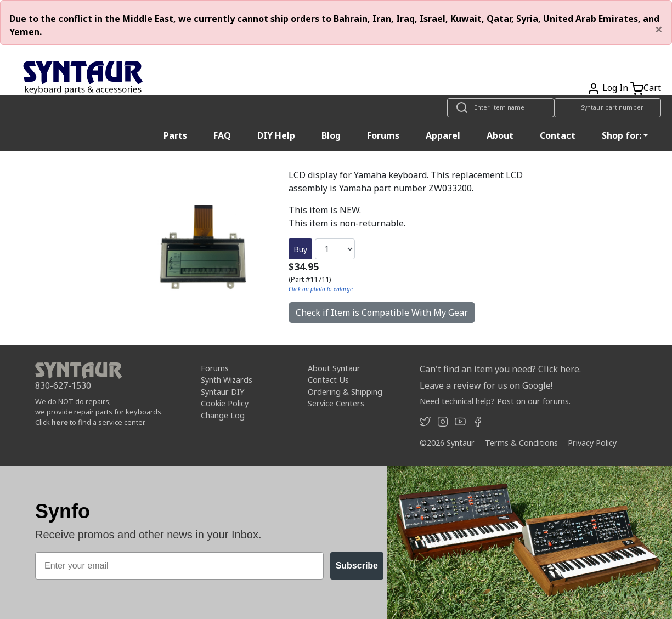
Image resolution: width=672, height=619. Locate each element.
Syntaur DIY (222, 392)
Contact (558, 135)
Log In (615, 88)
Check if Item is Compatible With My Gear (382, 313)
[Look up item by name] (501, 108)
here (60, 422)
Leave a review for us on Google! (486, 385)
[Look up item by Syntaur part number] (608, 108)
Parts (175, 135)
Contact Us (328, 380)
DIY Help (276, 135)
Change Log (223, 415)
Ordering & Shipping (345, 392)
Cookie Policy (225, 403)
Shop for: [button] (622, 135)
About (500, 135)
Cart (652, 88)
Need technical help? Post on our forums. (495, 401)
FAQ (222, 135)
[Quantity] (335, 249)
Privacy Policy (592, 443)
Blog (331, 135)
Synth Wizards (227, 380)
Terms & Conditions (521, 443)
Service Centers (336, 403)
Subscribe (357, 566)
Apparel (443, 135)
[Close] (659, 29)
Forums (383, 135)
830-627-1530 (63, 385)
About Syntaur (334, 368)
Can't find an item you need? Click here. (500, 369)
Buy (300, 249)
